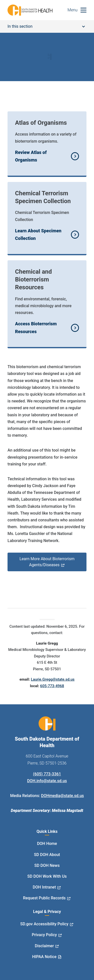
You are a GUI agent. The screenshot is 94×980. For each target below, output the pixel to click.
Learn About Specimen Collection (38, 235)
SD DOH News (47, 865)
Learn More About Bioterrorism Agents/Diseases (47, 562)
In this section (46, 26)
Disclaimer (44, 946)
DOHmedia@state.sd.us (63, 796)
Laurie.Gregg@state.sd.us (53, 679)
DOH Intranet (44, 887)
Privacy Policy (44, 935)
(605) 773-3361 (47, 774)
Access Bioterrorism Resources (36, 328)
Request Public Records (44, 898)
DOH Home (47, 844)
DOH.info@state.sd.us (47, 781)
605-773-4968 (52, 686)
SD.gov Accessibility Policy (44, 924)
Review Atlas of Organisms (31, 156)
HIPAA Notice (44, 957)
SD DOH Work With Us (47, 876)
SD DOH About (47, 855)
